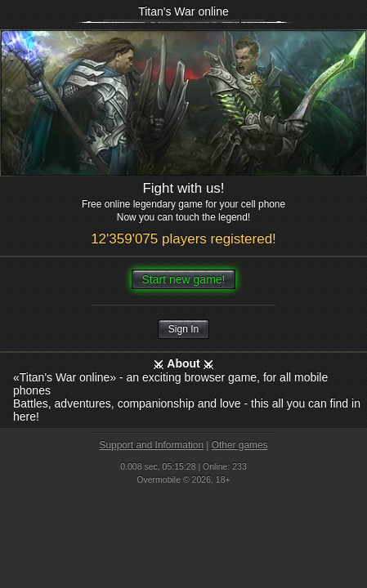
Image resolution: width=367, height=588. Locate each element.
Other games (240, 445)
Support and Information (151, 445)
